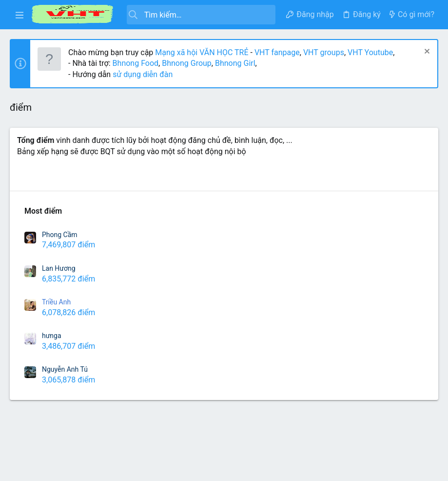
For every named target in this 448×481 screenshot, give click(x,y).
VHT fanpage (277, 52)
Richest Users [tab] (41, 177)
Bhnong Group (187, 63)
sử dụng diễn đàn (142, 74)
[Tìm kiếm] (201, 15)
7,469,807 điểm (68, 245)
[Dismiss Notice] (426, 52)
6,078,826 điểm (68, 312)
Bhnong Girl (235, 63)
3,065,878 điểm (68, 380)
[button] (19, 15)
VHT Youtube (370, 52)
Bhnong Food (136, 63)
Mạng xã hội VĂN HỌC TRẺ (201, 52)
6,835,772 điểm (68, 279)
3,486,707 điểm (68, 346)
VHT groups (324, 52)
